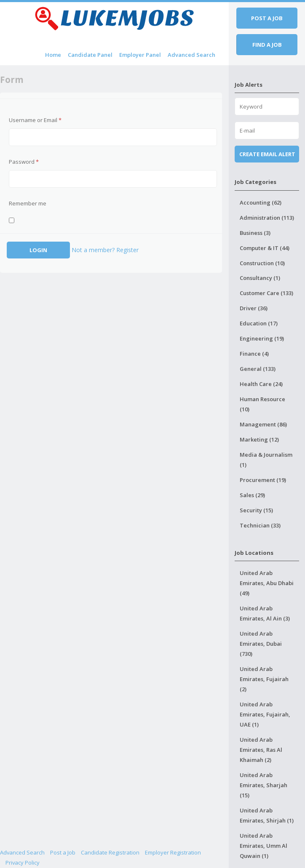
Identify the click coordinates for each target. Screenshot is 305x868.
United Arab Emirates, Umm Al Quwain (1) (264, 846)
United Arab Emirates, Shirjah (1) (267, 815)
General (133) (258, 369)
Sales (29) (252, 495)
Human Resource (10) (262, 404)
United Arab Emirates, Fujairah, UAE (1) (265, 714)
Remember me (28, 203)
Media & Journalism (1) (266, 460)
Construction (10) (262, 263)
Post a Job (63, 852)
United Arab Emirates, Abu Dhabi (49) (267, 583)
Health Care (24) (261, 384)
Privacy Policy (23, 863)
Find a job (267, 45)
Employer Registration (173, 852)
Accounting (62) (261, 202)
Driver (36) (254, 308)
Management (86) (263, 424)
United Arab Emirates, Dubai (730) (261, 644)
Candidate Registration (110, 852)
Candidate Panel (90, 55)
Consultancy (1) (260, 278)
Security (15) (256, 510)
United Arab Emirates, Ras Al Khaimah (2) (261, 750)
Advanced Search (191, 55)
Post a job (267, 18)
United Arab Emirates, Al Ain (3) (265, 613)
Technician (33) (260, 525)
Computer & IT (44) (265, 248)
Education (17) (259, 323)
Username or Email (35, 120)
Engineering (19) (262, 338)
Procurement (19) (263, 480)
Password (24, 162)
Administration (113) (267, 218)
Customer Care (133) (266, 293)
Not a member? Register (105, 250)
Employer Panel (140, 55)
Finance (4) (254, 354)
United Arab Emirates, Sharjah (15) (264, 785)
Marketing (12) (259, 439)
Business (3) (255, 233)
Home (53, 55)
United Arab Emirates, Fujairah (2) (264, 679)
